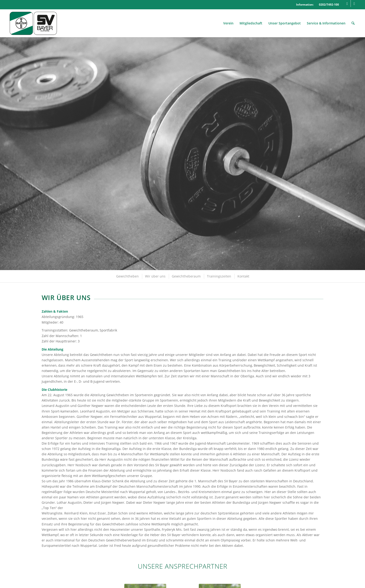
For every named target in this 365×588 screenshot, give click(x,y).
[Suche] (353, 23)
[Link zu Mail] (354, 3)
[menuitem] (228, 23)
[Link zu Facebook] (347, 3)
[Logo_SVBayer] (33, 23)
